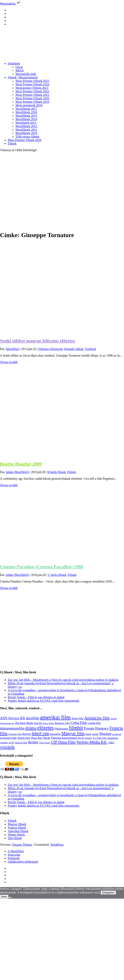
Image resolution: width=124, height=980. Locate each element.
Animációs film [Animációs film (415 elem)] (97, 718)
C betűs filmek (57, 575)
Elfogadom (108, 893)
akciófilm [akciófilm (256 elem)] (32, 718)
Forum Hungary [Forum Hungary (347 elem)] (96, 728)
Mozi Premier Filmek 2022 (32, 91)
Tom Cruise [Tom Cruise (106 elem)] (45, 743)
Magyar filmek (17, 824)
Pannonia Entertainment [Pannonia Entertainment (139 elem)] (64, 738)
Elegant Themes (22, 845)
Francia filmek (17, 828)
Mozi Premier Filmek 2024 (32, 84)
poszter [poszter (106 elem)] (88, 738)
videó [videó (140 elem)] (111, 743)
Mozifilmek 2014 (26, 119)
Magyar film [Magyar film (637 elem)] (73, 733)
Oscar (19, 67)
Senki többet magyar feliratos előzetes (37, 341)
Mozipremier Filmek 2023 (32, 88)
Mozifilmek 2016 (26, 112)
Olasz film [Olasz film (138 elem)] (36, 738)
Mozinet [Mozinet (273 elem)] (105, 734)
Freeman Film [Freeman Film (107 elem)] (15, 734)
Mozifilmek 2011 (26, 130)
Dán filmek (15, 838)
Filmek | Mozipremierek (23, 77)
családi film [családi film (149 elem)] (94, 723)
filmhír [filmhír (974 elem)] (76, 728)
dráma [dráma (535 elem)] (31, 728)
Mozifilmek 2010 (26, 133)
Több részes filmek (27, 137)
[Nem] (10, 897)
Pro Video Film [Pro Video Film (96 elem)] (99, 738)
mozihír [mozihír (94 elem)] (95, 734)
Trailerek (90, 349)
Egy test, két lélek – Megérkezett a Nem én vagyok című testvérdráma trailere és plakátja (63, 680)
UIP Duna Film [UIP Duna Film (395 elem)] (63, 742)
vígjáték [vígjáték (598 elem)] (7, 747)
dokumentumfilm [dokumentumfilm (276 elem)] (12, 728)
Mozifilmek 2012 (26, 126)
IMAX (20, 70)
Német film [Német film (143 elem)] (24, 738)
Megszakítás (10, 4)
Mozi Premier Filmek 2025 (32, 81)
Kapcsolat (14, 855)
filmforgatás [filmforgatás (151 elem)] (61, 729)
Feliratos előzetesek (50, 349)
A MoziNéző (16, 851)
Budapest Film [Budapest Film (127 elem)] (62, 723)
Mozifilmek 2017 (26, 109)
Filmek (12, 143)
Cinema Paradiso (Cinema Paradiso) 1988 (42, 567)
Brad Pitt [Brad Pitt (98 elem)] (38, 723)
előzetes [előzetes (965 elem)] (45, 728)
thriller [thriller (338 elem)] (33, 742)
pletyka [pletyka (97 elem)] (81, 738)
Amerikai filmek (18, 831)
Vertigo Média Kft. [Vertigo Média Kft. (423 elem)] (92, 742)
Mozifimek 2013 (26, 123)
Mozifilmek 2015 (26, 116)
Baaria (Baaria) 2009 (21, 464)
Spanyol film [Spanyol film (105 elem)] (21, 743)
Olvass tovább (9, 362)
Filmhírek (14, 63)
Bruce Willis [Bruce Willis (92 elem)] (49, 723)
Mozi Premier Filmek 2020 (32, 98)
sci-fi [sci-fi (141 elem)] (11, 743)
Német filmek (16, 835)
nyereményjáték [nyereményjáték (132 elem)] (8, 738)
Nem (4, 897)
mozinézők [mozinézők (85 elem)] (117, 734)
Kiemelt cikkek (74, 349)
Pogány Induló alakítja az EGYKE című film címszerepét (44, 701)
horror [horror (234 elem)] (27, 734)
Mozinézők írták (26, 74)
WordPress (57, 845)
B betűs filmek (57, 472)
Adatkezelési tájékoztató (23, 862)
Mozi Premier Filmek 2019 (32, 102)
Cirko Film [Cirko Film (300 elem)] (79, 723)
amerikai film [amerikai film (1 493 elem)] (55, 717)
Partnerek (14, 858)
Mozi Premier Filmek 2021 (32, 95)
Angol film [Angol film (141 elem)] (77, 718)
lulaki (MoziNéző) (18, 472)
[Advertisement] (36, 191)
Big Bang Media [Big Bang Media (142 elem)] (24, 723)
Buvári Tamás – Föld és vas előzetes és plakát (36, 697)
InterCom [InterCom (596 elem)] (40, 733)
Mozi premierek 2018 (29, 105)
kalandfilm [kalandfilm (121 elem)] (55, 734)
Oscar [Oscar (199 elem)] (46, 738)
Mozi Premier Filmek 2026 (25, 140)
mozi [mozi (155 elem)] (88, 734)
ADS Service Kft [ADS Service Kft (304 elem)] (12, 718)
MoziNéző (13, 349)
